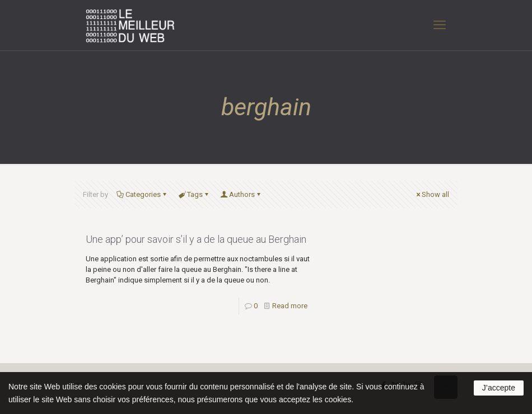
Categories (142, 194)
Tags (194, 194)
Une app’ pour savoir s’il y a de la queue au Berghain (196, 239)
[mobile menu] (440, 25)
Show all (432, 194)
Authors (241, 194)
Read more (290, 306)
